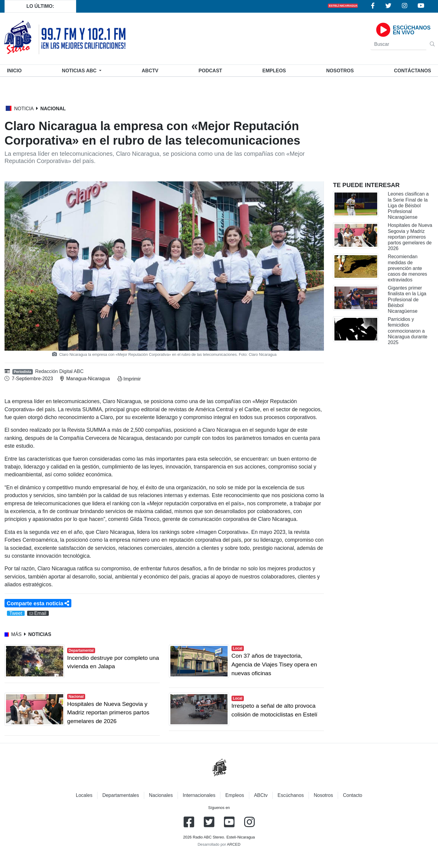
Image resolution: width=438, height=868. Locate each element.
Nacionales (161, 795)
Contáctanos (413, 71)
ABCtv (150, 71)
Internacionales (199, 795)
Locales (84, 795)
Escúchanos (291, 795)
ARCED (234, 844)
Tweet (16, 613)
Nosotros (340, 71)
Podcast (210, 71)
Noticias (80, 71)
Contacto (353, 795)
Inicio (16, 70)
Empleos (235, 795)
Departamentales (121, 795)
